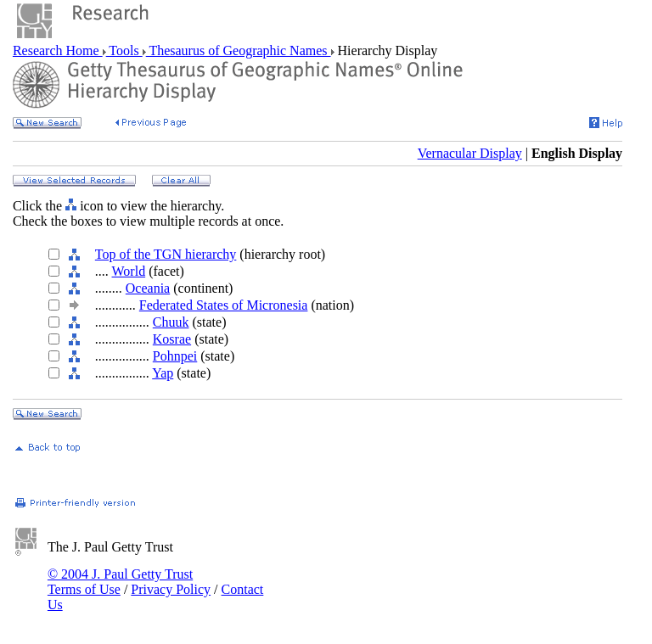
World (129, 271)
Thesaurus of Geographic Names (239, 50)
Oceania (148, 288)
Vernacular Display (470, 153)
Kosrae (172, 339)
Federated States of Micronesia (224, 305)
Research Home (58, 50)
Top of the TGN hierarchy (166, 254)
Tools (124, 50)
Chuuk (171, 322)
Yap (163, 373)
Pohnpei (175, 356)
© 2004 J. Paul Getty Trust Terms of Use (120, 582)
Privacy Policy (171, 589)
